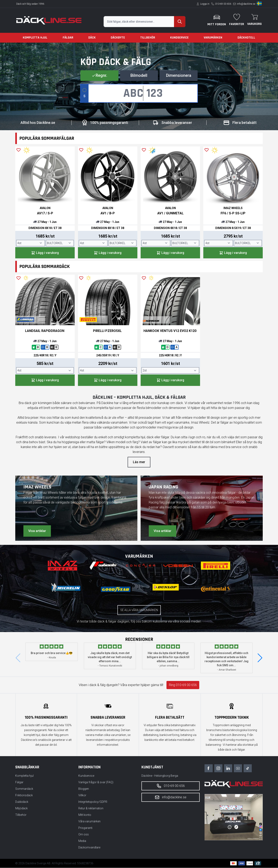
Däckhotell (246, 38)
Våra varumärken (89, 822)
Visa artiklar (37, 531)
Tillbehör (148, 38)
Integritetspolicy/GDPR (93, 802)
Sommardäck (24, 789)
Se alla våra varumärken (139, 610)
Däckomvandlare (89, 848)
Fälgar (68, 38)
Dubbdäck (22, 802)
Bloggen (84, 789)
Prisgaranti (85, 828)
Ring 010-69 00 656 (183, 685)
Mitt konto (85, 815)
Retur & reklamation (91, 809)
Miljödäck (21, 809)
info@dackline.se (246, 4)
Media (82, 841)
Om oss (84, 835)
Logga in (205, 4)
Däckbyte (118, 38)
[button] (260, 658)
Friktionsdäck (24, 795)
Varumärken (213, 38)
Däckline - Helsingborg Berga (160, 776)
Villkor (82, 795)
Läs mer (139, 462)
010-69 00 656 (223, 4)
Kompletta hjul (35, 38)
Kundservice (179, 38)
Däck (92, 38)
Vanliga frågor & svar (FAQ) (96, 782)
